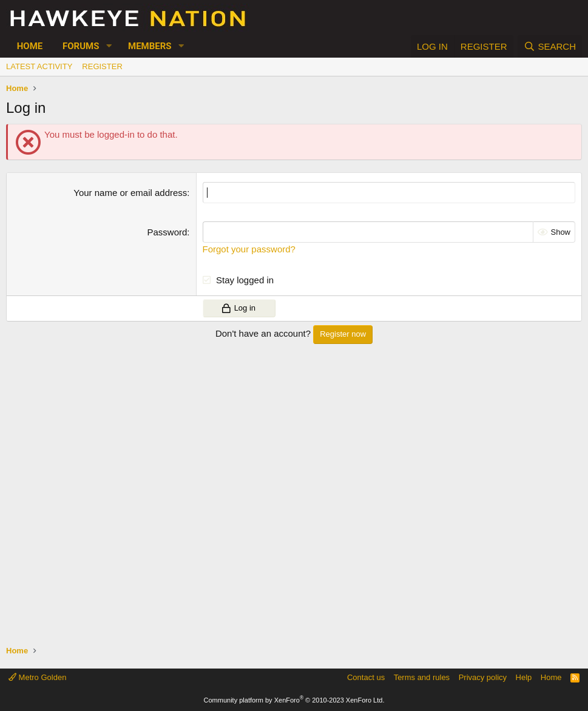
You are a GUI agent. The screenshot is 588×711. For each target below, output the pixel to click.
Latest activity (39, 66)
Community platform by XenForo (294, 700)
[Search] (550, 46)
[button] (109, 46)
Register (102, 66)
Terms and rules (422, 677)
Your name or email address (130, 193)
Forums (81, 46)
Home (30, 46)
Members (150, 46)
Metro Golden (37, 677)
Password (167, 232)
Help (524, 677)
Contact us (366, 677)
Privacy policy (483, 677)
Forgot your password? (249, 249)
